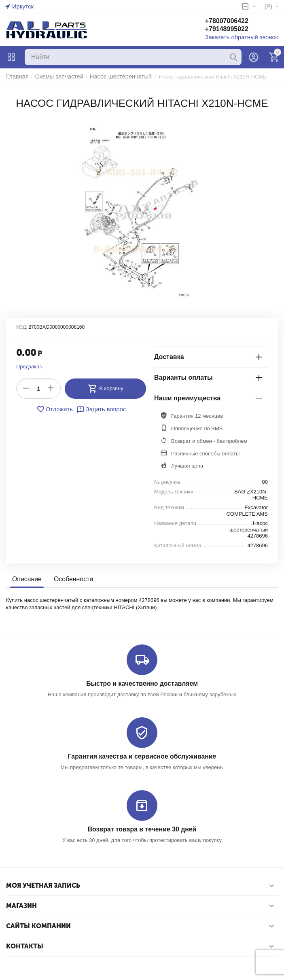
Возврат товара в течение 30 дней (142, 828)
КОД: (22, 327)
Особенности (71, 579)
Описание (26, 579)
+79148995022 (235, 30)
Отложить (57, 409)
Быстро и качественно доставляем (142, 683)
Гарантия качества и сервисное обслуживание (142, 756)
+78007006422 (235, 22)
